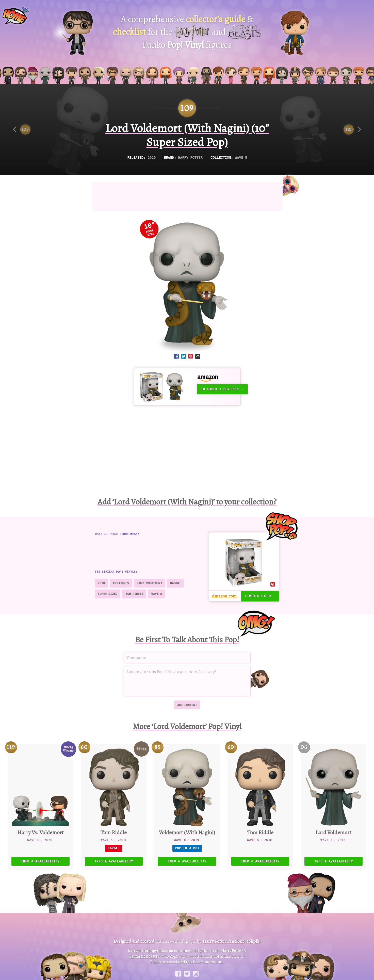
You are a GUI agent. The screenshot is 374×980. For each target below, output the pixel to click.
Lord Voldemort (150, 578)
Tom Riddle (135, 589)
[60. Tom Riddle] (260, 799)
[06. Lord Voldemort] (334, 799)
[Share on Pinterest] (191, 352)
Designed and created (132, 934)
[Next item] (352, 125)
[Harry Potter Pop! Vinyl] (77, 33)
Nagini (177, 578)
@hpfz (255, 934)
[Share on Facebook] (176, 352)
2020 (150, 153)
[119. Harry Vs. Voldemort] (40, 799)
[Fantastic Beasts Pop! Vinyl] (295, 33)
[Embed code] (198, 352)
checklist (132, 30)
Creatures (121, 578)
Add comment (187, 698)
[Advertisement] (187, 193)
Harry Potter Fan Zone (223, 934)
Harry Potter (190, 153)
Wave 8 (243, 153)
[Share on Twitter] (184, 352)
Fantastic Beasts (144, 948)
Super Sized (108, 589)
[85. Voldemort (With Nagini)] (187, 799)
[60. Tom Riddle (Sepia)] (114, 799)
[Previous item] (22, 125)
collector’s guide (212, 18)
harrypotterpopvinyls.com (150, 943)
